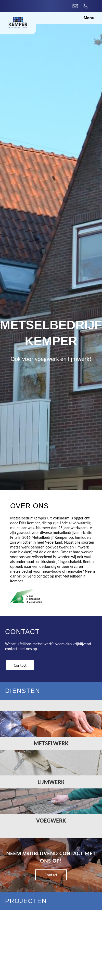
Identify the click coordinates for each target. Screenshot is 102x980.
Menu (89, 18)
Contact (20, 665)
